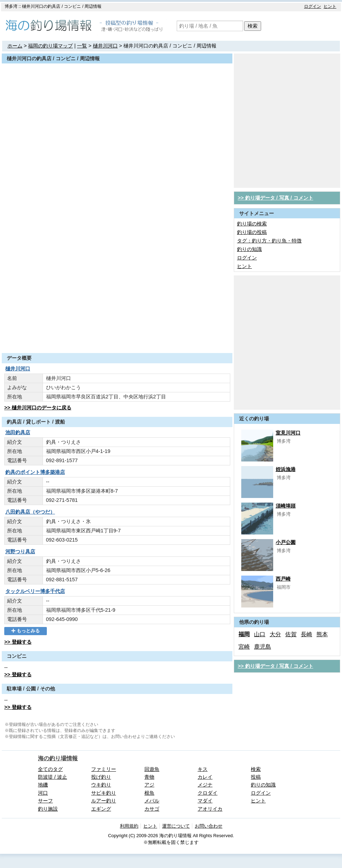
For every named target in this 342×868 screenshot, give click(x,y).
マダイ (205, 801)
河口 (43, 793)
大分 (275, 634)
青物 (149, 777)
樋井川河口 (105, 46)
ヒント (330, 6)
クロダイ (208, 793)
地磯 (43, 785)
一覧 (82, 46)
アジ (149, 785)
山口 (260, 634)
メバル (152, 801)
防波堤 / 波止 (53, 777)
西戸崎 (283, 579)
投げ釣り (101, 777)
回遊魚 (152, 769)
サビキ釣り (104, 793)
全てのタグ (50, 769)
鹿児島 (263, 647)
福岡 (244, 634)
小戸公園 (286, 542)
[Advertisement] (67, 120)
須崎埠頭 (286, 506)
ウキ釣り (101, 785)
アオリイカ (210, 809)
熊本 (322, 634)
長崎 (307, 634)
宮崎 (244, 647)
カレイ (205, 777)
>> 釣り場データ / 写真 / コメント (275, 198)
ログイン (313, 6)
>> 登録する (18, 642)
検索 (253, 26)
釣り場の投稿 (252, 232)
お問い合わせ (209, 826)
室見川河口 (288, 433)
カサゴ (152, 809)
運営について (176, 826)
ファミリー (104, 769)
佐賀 (291, 634)
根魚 (149, 793)
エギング (101, 809)
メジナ (205, 785)
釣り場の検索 (252, 224)
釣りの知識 (249, 249)
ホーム (15, 46)
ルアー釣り (104, 801)
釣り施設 (48, 809)
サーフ (45, 801)
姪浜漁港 (286, 469)
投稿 (256, 777)
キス (203, 769)
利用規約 (129, 826)
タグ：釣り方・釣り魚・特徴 (269, 241)
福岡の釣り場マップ (50, 46)
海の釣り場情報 (58, 758)
